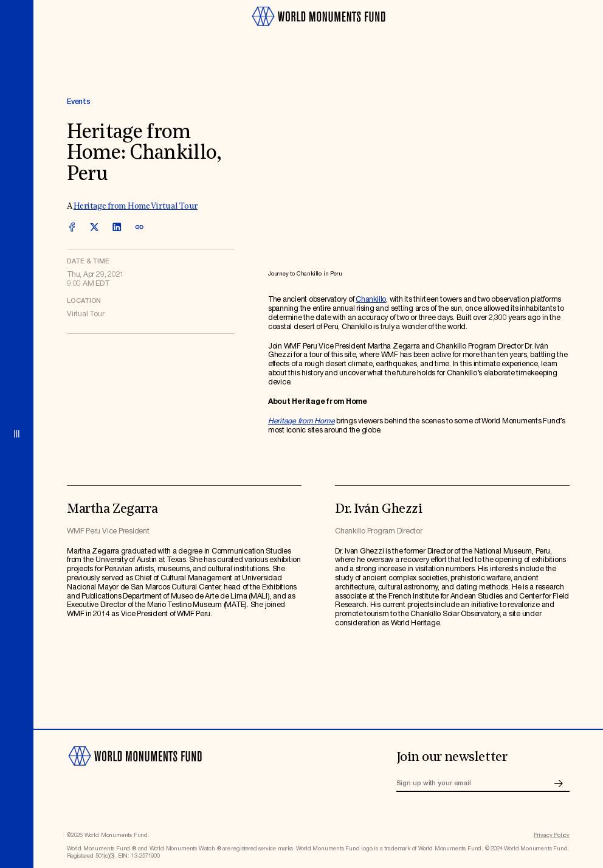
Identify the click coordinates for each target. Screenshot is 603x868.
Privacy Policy (552, 835)
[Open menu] (17, 434)
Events (79, 102)
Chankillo (371, 300)
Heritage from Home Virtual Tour (136, 207)
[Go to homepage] (318, 30)
